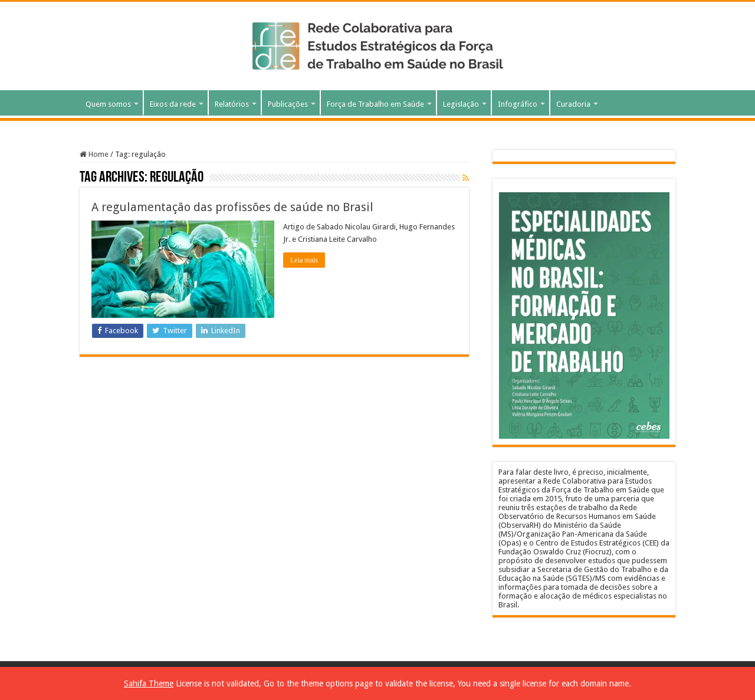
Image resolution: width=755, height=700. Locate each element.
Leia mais (304, 260)
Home (94, 154)
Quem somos (108, 104)
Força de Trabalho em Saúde (375, 104)
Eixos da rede (173, 104)
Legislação (461, 104)
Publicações (288, 104)
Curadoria (573, 104)
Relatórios (232, 104)
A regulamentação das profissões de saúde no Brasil (232, 207)
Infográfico (518, 104)
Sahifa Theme (149, 683)
